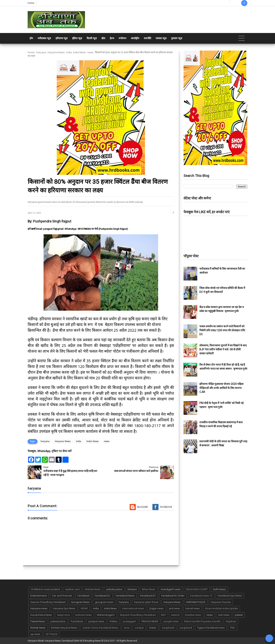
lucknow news (83, 615)
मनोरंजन (122, 38)
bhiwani (132, 589)
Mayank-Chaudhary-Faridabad (138, 615)
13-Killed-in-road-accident (45, 589)
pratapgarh (130, 621)
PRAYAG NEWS (150, 621)
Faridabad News (125, 596)
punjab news (171, 621)
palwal (239, 615)
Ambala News (93, 589)
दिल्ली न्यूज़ (92, 38)
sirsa (127, 628)
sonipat (139, 628)
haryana (41, 52)
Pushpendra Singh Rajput (52, 221)
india (69, 52)
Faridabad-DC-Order (173, 596)
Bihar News (149, 589)
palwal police (58, 621)
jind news (175, 608)
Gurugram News (80, 602)
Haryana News (56, 52)
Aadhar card (72, 589)
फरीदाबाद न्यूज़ (44, 38)
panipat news (96, 621)
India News (80, 52)
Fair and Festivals (62, 596)
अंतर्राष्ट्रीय (135, 38)
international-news (133, 608)
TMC (233, 628)
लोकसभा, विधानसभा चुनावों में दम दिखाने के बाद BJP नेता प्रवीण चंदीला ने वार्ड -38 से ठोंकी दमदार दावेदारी (223, 349)
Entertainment (39, 596)
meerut (175, 615)
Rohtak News (38, 628)
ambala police (114, 589)
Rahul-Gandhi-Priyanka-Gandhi (202, 621)
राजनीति (147, 38)
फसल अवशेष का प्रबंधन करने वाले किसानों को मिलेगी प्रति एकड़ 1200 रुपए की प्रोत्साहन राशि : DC (223, 330)
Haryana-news (39, 608)
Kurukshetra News (41, 615)
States (153, 628)
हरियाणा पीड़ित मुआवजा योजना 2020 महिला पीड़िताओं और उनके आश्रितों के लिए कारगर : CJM (221, 388)
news (90, 52)
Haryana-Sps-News (64, 608)
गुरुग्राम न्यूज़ (177, 38)
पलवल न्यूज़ (161, 38)
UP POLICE (52, 634)
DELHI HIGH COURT (197, 589)
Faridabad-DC (148, 596)
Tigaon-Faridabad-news (211, 628)
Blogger (143, 507)
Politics (114, 621)
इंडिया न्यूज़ (77, 38)
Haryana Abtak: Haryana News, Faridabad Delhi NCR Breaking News (64, 641)
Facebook (166, 507)
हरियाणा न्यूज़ (62, 38)
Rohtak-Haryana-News (64, 628)
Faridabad (83, 596)
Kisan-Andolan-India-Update (222, 608)
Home (31, 3)
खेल (103, 38)
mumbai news (193, 615)
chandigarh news (171, 589)
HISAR (84, 608)
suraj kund (168, 628)
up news (35, 634)
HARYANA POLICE (196, 602)
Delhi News (219, 589)
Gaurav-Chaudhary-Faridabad (48, 602)
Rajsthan (231, 621)
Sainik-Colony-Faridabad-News (101, 628)
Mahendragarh (106, 615)
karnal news (193, 608)
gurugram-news (104, 602)
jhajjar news (157, 608)
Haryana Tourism (221, 602)
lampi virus (64, 615)
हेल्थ (112, 38)
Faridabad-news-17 (201, 596)
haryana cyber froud (146, 602)
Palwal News (38, 621)
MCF (163, 615)
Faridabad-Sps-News (230, 596)
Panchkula (77, 621)
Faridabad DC (103, 596)
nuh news (224, 615)
